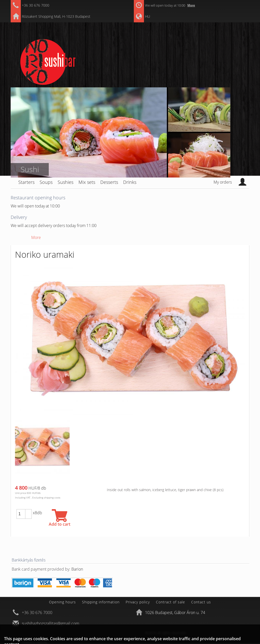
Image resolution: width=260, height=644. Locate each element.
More (191, 5)
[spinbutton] (21, 514)
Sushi (30, 169)
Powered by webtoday (35, 642)
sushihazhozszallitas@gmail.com (51, 623)
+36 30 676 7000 (36, 5)
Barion (77, 569)
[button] (28, 512)
